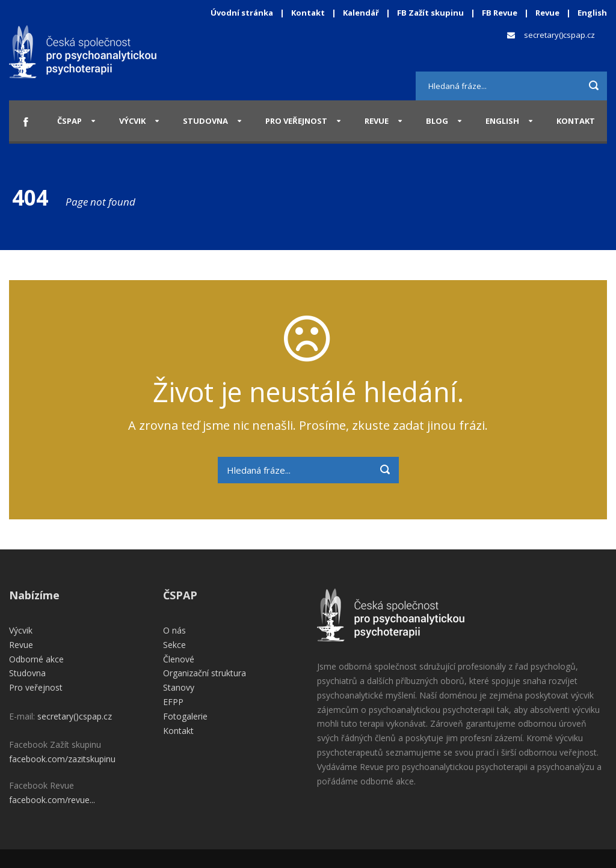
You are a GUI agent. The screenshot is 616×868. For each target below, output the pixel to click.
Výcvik (132, 121)
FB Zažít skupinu (430, 13)
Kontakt (308, 13)
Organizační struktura (205, 673)
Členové (179, 659)
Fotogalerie (185, 716)
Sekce (174, 645)
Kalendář (362, 13)
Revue (547, 13)
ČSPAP (69, 121)
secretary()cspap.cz (559, 35)
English (592, 13)
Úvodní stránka (242, 13)
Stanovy (179, 687)
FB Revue (500, 13)
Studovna (205, 121)
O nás (174, 630)
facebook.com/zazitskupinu (62, 759)
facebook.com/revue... (52, 800)
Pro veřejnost (296, 121)
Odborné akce (36, 659)
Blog (437, 121)
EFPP (173, 702)
